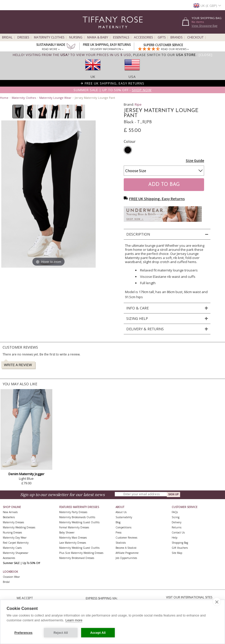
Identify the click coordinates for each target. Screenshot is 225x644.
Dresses (23, 37)
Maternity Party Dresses (73, 512)
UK (93, 77)
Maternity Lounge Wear (55, 98)
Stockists (121, 543)
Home (4, 98)
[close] (217, 602)
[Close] (206, 55)
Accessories (143, 37)
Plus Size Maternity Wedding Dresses (81, 553)
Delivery (177, 522)
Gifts (162, 37)
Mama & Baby (98, 37)
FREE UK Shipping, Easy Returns (154, 199)
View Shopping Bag (204, 26)
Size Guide (195, 160)
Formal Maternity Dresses (74, 527)
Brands (176, 37)
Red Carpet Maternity (16, 543)
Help (174, 538)
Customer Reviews (126, 538)
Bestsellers (9, 517)
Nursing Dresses (12, 532)
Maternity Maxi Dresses (73, 538)
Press (118, 532)
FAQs (175, 512)
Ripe (138, 104)
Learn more (74, 620)
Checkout (195, 37)
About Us (121, 512)
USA (132, 77)
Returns (177, 527)
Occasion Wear (11, 577)
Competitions (123, 527)
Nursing (76, 37)
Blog (118, 522)
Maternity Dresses (13, 522)
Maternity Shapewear (16, 553)
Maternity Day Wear (15, 538)
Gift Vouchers (180, 548)
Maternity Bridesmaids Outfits (77, 517)
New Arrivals (10, 512)
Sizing (176, 517)
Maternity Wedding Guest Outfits (79, 522)
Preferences (24, 633)
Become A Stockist (126, 548)
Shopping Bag (180, 543)
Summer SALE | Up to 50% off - (112, 90)
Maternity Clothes (49, 37)
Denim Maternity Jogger (26, 474)
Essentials (121, 37)
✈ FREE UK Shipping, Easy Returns (112, 83)
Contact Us (178, 532)
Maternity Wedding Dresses (19, 527)
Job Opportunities (126, 558)
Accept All (98, 633)
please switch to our (164, 55)
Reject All (61, 633)
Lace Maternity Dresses (73, 543)
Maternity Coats (12, 548)
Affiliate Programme (127, 553)
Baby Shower (67, 532)
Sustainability (124, 517)
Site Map (177, 553)
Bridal (7, 37)
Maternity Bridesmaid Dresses (77, 558)
